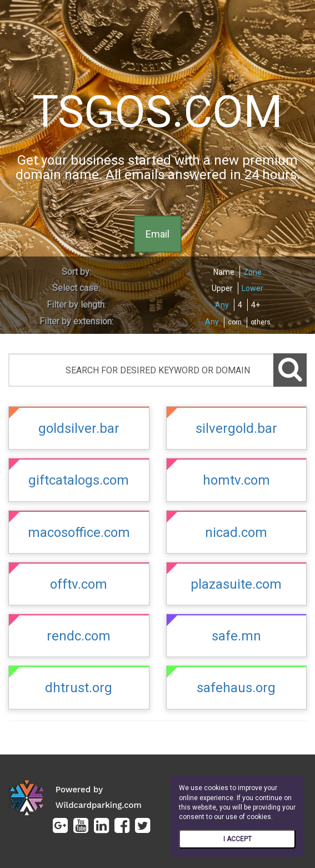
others (261, 322)
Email (157, 233)
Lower (252, 288)
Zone (252, 272)
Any (222, 305)
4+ (256, 305)
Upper (222, 288)
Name (224, 272)
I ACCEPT (237, 839)
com (235, 322)
